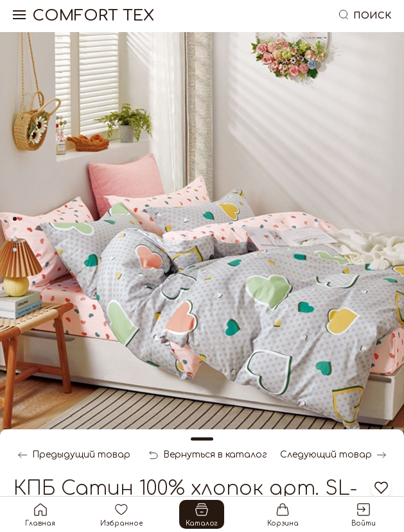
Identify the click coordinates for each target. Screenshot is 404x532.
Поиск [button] (364, 15)
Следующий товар (333, 455)
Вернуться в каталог (208, 455)
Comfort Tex (93, 16)
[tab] (15, 219)
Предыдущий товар (74, 455)
